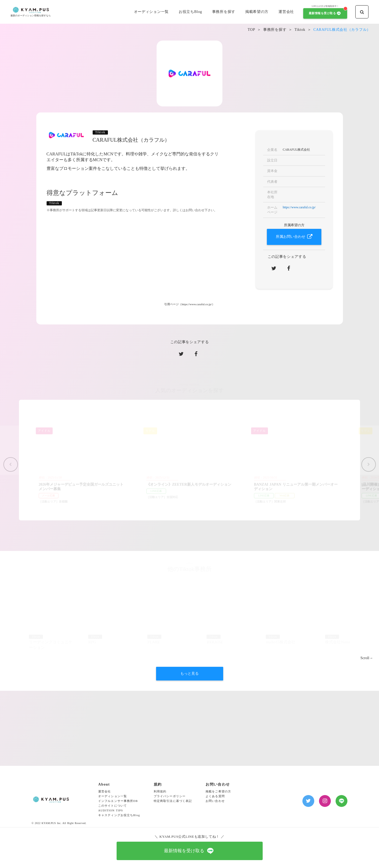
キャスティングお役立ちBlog (119, 815)
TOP (251, 30)
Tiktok (300, 30)
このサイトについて (113, 806)
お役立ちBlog (190, 12)
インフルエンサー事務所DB (118, 801)
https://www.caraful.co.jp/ (299, 207)
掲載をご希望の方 (218, 791)
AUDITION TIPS (111, 810)
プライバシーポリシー (170, 796)
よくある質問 (215, 796)
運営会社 (104, 791)
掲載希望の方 (257, 12)
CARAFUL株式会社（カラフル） (342, 30)
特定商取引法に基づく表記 (173, 801)
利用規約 (160, 791)
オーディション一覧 (113, 796)
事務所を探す (275, 30)
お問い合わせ (215, 801)
